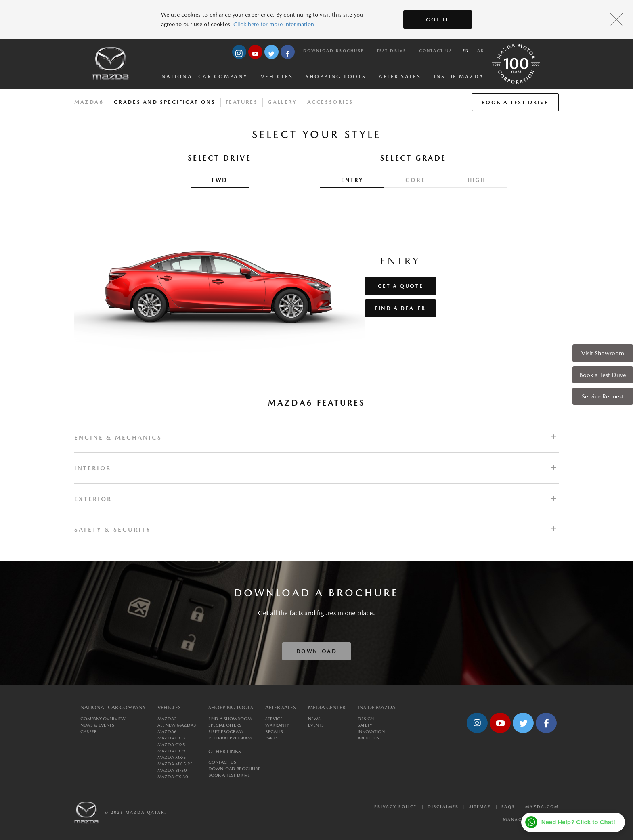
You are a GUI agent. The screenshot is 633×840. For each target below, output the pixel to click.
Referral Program (230, 738)
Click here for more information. (275, 24)
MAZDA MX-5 (172, 757)
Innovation (371, 732)
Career (89, 732)
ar (481, 50)
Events (316, 725)
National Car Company (205, 76)
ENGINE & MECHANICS (118, 437)
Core (415, 180)
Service (274, 719)
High (477, 180)
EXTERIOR (93, 499)
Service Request (603, 396)
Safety (365, 725)
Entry (352, 180)
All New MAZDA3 (177, 725)
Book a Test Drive (603, 375)
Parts (271, 738)
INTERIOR (93, 468)
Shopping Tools (336, 76)
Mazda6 (89, 102)
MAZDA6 (167, 732)
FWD (220, 180)
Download (317, 651)
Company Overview (103, 719)
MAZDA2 (167, 719)
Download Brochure (333, 50)
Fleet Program (225, 732)
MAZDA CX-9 (171, 751)
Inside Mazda (459, 76)
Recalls (274, 732)
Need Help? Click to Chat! (578, 822)
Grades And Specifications (165, 102)
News (314, 719)
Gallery (282, 102)
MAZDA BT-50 (172, 770)
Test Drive (391, 50)
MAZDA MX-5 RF (175, 764)
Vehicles (277, 76)
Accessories (330, 102)
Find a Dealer (400, 308)
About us (368, 738)
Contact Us (436, 50)
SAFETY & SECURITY (113, 529)
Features (242, 102)
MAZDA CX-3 (171, 738)
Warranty (277, 725)
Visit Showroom (603, 353)
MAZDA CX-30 (173, 777)
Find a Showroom (230, 719)
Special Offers (225, 725)
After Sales (400, 76)
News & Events (97, 725)
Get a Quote (401, 286)
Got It (438, 20)
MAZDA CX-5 (171, 745)
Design (366, 719)
